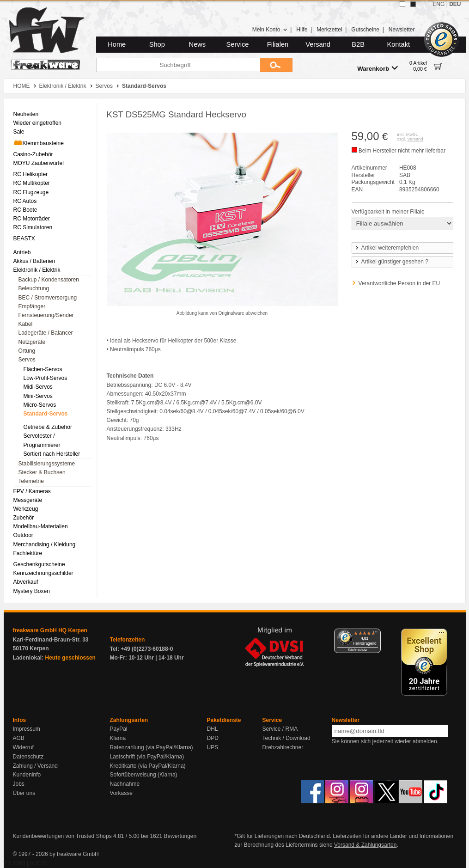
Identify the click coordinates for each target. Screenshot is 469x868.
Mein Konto (270, 30)
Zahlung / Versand (35, 766)
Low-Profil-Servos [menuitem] (46, 378)
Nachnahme (125, 784)
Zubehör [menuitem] (24, 518)
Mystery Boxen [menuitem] (32, 591)
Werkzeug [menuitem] (26, 509)
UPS (213, 747)
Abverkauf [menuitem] (26, 582)
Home (117, 44)
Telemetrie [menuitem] (31, 481)
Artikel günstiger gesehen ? (391, 262)
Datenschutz (28, 757)
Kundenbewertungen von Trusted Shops (62, 836)
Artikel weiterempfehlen (387, 248)
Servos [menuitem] (27, 360)
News (198, 44)
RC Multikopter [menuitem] (32, 183)
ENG (439, 4)
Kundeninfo (27, 775)
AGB (19, 738)
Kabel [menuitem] (26, 324)
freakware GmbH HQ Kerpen (50, 630)
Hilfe (302, 30)
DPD (213, 738)
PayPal (119, 729)
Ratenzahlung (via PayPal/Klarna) (152, 747)
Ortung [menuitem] (27, 351)
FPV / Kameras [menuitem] (32, 491)
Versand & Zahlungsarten (365, 845)
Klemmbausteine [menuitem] (39, 143)
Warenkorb (378, 68)
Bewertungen (180, 836)
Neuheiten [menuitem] (26, 114)
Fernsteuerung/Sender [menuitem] (46, 315)
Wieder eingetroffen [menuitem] (38, 123)
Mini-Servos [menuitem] (38, 396)
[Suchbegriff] (178, 65)
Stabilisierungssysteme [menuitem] (47, 464)
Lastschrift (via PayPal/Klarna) (147, 757)
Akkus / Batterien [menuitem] (34, 261)
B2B (358, 44)
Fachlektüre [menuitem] (28, 553)
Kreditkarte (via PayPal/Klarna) (148, 766)
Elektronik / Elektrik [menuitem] (37, 270)
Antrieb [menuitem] (22, 252)
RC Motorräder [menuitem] (32, 219)
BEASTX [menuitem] (24, 238)
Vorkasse (121, 793)
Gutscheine (365, 30)
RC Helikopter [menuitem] (31, 174)
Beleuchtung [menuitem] (34, 288)
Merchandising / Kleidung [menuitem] (45, 544)
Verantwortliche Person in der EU (399, 283)
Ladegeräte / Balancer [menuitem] (46, 333)
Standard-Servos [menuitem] (46, 414)
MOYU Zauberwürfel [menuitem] (39, 163)
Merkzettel (329, 30)
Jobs (19, 784)
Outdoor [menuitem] (23, 535)
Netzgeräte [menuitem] (32, 342)
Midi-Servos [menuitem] (38, 387)
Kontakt (398, 44)
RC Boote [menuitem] (25, 210)
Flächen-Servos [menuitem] (43, 369)
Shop (157, 44)
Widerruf (23, 747)
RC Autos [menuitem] (25, 201)
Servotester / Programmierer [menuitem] (42, 440)
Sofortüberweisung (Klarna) (144, 775)
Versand (318, 44)
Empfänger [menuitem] (32, 306)
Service (238, 44)
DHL (213, 729)
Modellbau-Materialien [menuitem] (41, 526)
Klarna (118, 738)
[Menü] (375, 634)
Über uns (24, 793)
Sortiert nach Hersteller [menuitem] (52, 454)
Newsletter (402, 30)
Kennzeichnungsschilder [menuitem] (43, 573)
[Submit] (276, 65)
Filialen (278, 44)
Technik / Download (286, 738)
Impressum (27, 729)
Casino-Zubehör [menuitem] (33, 154)
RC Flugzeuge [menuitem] (31, 192)
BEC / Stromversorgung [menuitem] (48, 298)
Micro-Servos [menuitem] (40, 405)
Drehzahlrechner (283, 747)
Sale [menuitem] (19, 132)
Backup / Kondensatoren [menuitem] (49, 280)
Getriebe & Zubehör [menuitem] (48, 427)
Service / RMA (280, 729)
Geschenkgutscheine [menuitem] (39, 564)
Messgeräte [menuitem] (28, 500)
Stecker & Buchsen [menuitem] (42, 472)
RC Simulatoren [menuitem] (33, 227)
